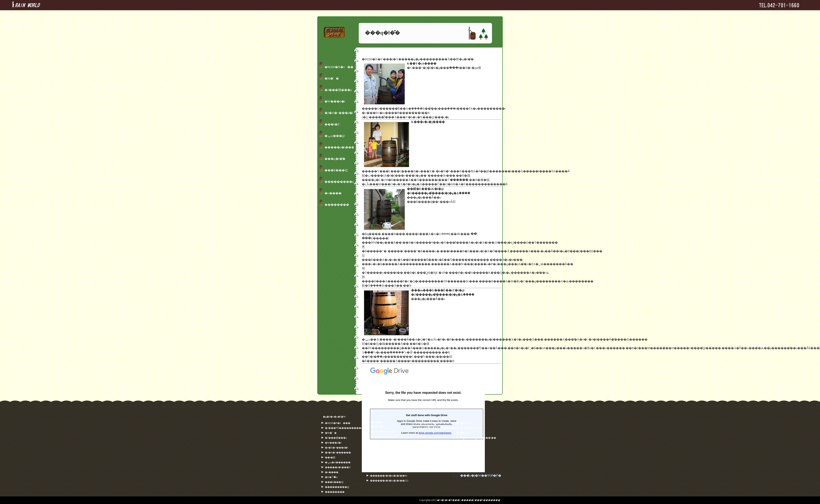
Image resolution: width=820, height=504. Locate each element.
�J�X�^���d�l (339, 113)
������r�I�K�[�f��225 (389, 481)
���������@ (340, 182)
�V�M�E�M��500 (383, 461)
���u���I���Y (383, 431)
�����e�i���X (341, 147)
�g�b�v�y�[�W (334, 417)
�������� (337, 205)
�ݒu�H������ (338, 462)
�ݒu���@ (335, 136)
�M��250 (377, 446)
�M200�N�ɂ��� (341, 67)
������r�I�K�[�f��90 (389, 476)
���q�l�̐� (335, 159)
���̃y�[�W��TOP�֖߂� (481, 476)
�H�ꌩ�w (331, 477)
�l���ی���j (471, 428)
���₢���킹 (336, 170)
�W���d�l (335, 101)
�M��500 (377, 451)
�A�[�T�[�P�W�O (384, 436)
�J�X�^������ (338, 453)
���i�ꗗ (332, 124)
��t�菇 (330, 457)
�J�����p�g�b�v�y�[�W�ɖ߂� (439, 423)
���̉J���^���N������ (436, 428)
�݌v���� (333, 193)
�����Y (377, 427)
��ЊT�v (466, 423)
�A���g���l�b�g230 (386, 441)
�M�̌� (332, 78)
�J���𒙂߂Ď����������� (346, 428)
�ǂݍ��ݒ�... (423, 418)
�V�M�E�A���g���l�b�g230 (392, 456)
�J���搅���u (338, 90)
